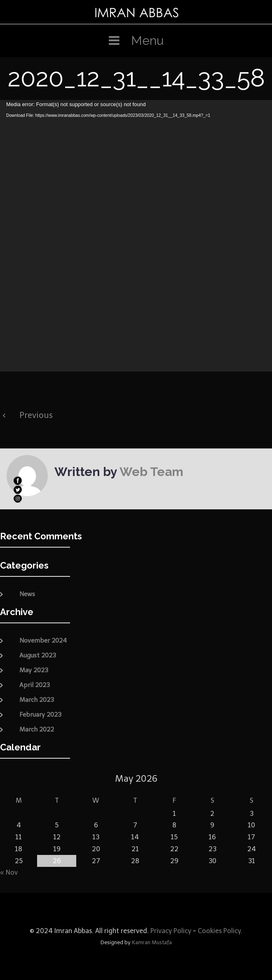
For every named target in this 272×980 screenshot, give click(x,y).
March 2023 (37, 700)
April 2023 (35, 685)
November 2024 (43, 641)
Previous (36, 415)
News (27, 594)
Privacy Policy (170, 931)
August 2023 (38, 655)
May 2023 (34, 670)
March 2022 (37, 729)
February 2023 (40, 715)
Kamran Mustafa (152, 942)
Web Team (151, 472)
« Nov (9, 872)
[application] (136, 236)
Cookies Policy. (220, 931)
